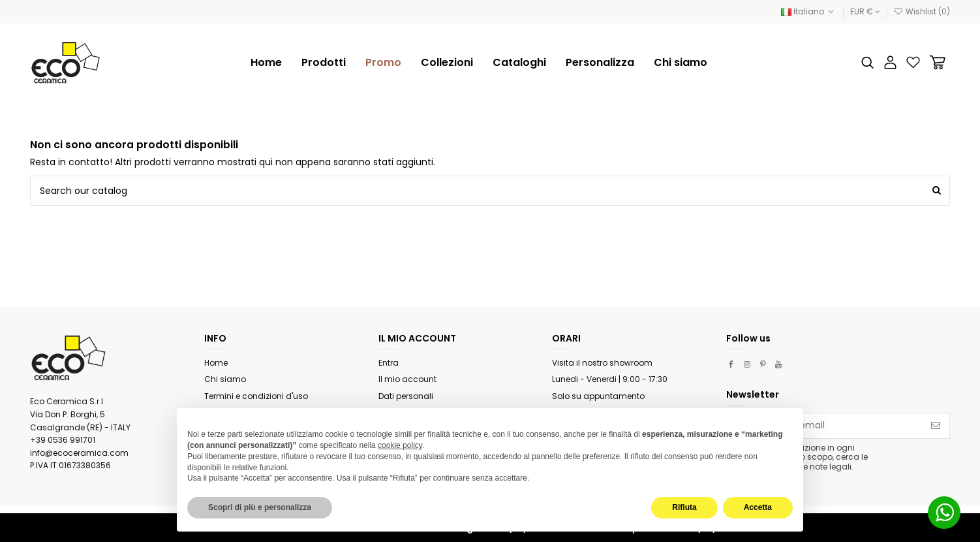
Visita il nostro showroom (602, 363)
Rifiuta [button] (684, 507)
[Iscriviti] (936, 426)
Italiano (808, 11)
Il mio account (407, 379)
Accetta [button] (758, 507)
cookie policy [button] (400, 445)
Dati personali (406, 396)
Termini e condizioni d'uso (256, 396)
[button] (447, 63)
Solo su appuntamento (598, 396)
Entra (389, 363)
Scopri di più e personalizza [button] (260, 507)
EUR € (865, 11)
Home (216, 363)
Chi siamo (225, 379)
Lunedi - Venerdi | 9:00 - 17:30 (610, 379)
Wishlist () (922, 11)
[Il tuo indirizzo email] (824, 426)
